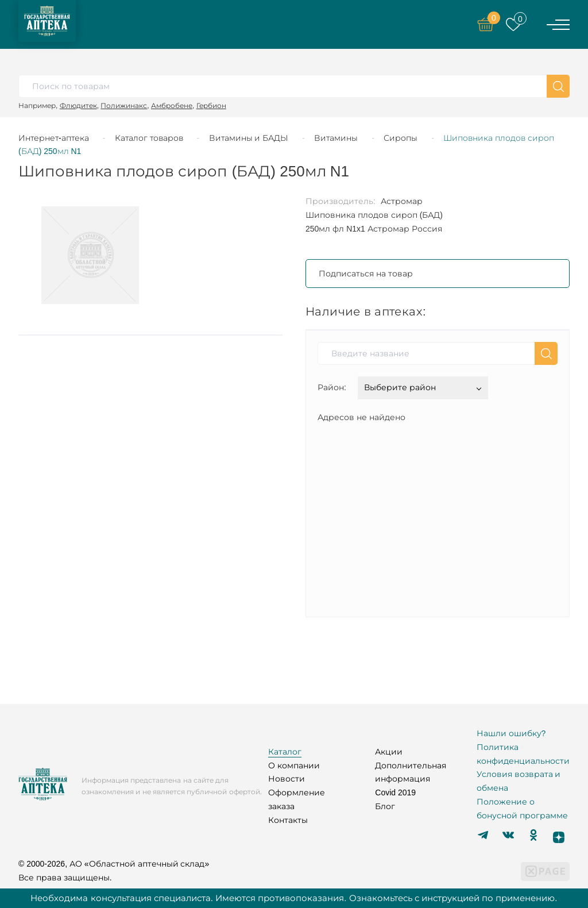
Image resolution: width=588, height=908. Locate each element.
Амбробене (172, 105)
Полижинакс (124, 105)
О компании (294, 765)
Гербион (211, 105)
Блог (385, 806)
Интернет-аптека (54, 138)
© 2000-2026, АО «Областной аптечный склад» (114, 864)
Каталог (285, 752)
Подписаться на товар (366, 274)
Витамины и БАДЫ (249, 138)
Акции (389, 752)
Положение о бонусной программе (522, 809)
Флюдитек (78, 105)
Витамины (336, 138)
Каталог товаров (149, 138)
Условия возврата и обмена (519, 781)
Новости (287, 779)
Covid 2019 (395, 792)
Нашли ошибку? (511, 733)
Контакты (288, 820)
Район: (332, 387)
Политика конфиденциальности (523, 754)
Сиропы (401, 138)
